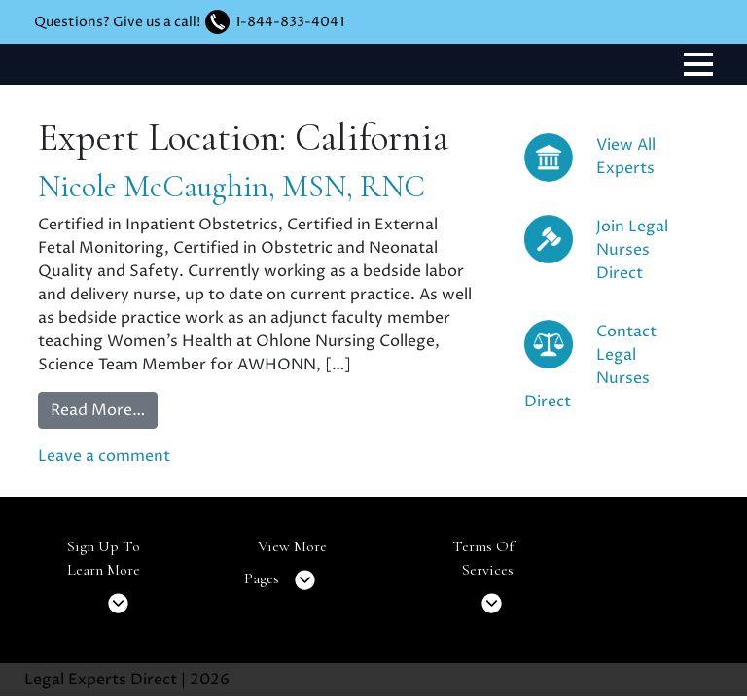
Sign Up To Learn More (104, 581)
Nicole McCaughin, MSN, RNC (231, 186)
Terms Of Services (483, 581)
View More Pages (285, 569)
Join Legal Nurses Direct (632, 250)
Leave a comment (104, 456)
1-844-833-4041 (289, 22)
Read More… (98, 410)
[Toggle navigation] (698, 64)
